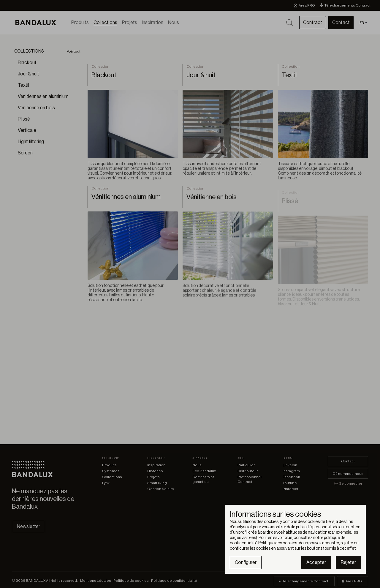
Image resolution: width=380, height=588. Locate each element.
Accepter (316, 562)
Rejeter (348, 562)
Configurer (246, 562)
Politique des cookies (278, 543)
